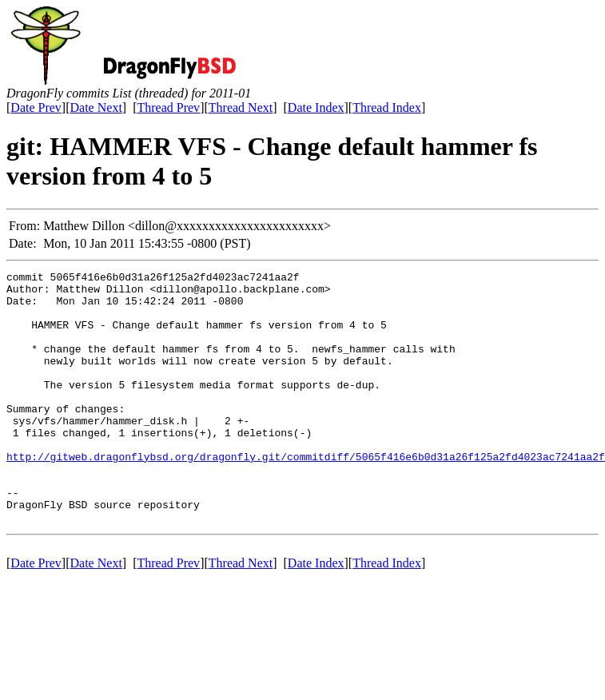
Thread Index (387, 107)
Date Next (96, 107)
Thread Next (241, 107)
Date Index (316, 107)
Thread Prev (168, 107)
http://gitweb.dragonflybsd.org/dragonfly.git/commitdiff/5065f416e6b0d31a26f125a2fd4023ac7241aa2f (306, 495)
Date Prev (36, 107)
